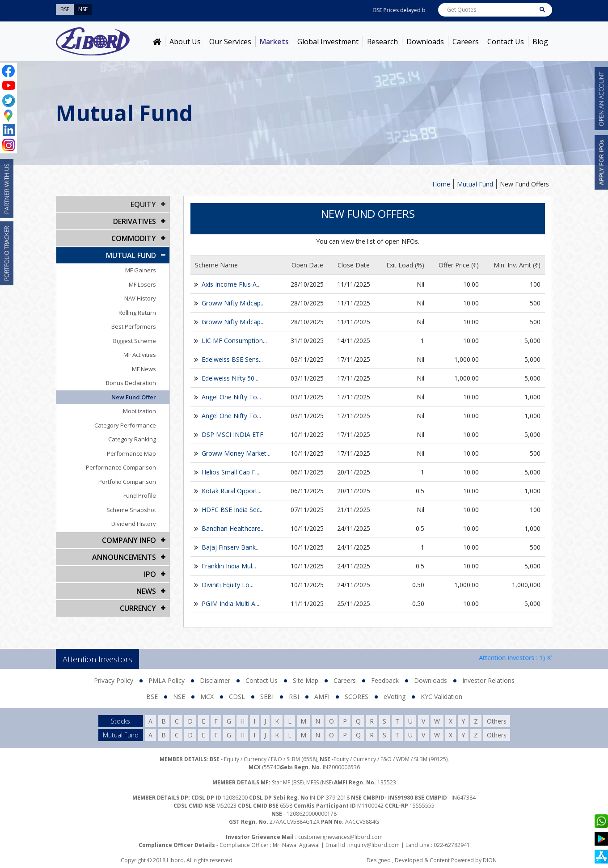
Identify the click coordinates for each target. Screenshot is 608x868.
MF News (144, 369)
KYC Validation (441, 697)
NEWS (146, 591)
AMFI (322, 697)
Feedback (385, 680)
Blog (540, 42)
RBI (294, 697)
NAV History (140, 298)
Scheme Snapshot (131, 510)
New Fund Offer (134, 397)
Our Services (230, 42)
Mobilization (139, 411)
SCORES (357, 697)
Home (441, 184)
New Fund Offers (524, 184)
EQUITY (143, 204)
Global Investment (328, 42)
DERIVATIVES (135, 221)
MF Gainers (141, 270)
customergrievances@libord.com (340, 837)
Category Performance (125, 425)
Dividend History (134, 524)
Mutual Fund (475, 184)
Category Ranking (132, 439)
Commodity (134, 238)
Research (382, 42)
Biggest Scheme (135, 341)
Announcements (124, 557)
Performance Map (131, 453)
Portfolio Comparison (127, 482)
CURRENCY (138, 608)
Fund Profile (140, 495)
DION (490, 860)
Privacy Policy (114, 680)
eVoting (395, 697)
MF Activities (140, 355)
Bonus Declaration (131, 383)
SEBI (267, 697)
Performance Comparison (121, 467)
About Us (185, 42)
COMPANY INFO (129, 540)
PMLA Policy (167, 680)
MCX (207, 697)
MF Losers (142, 284)
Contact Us (506, 42)
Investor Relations (488, 680)
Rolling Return (137, 313)
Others (497, 721)
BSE (152, 697)
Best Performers (134, 326)
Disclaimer (215, 680)
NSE (179, 697)
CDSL (237, 697)
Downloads (425, 42)
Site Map (306, 680)
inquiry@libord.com (374, 845)
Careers (466, 42)
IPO (150, 574)
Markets (274, 42)
